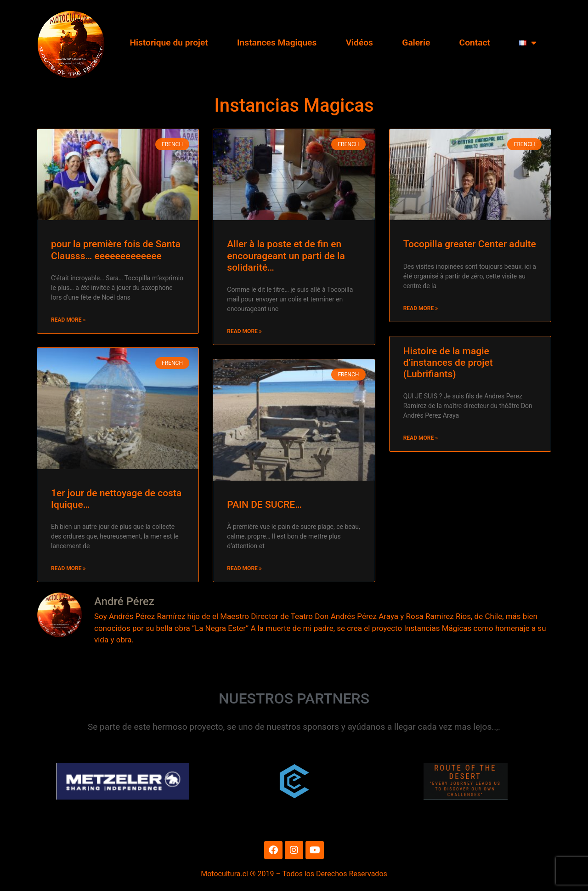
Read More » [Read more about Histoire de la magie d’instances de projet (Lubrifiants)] (421, 438)
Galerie (416, 43)
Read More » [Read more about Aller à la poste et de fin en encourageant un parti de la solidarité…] (244, 331)
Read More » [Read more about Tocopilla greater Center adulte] (421, 308)
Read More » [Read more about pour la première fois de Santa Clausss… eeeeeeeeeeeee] (68, 320)
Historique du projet (169, 43)
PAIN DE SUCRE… (264, 505)
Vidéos (359, 43)
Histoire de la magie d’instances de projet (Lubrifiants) (448, 363)
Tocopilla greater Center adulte (470, 244)
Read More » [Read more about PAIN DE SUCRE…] (244, 568)
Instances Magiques (277, 43)
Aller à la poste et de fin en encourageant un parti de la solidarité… (286, 255)
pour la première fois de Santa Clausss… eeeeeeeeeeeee (116, 250)
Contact (475, 43)
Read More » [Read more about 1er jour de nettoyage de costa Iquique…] (68, 568)
